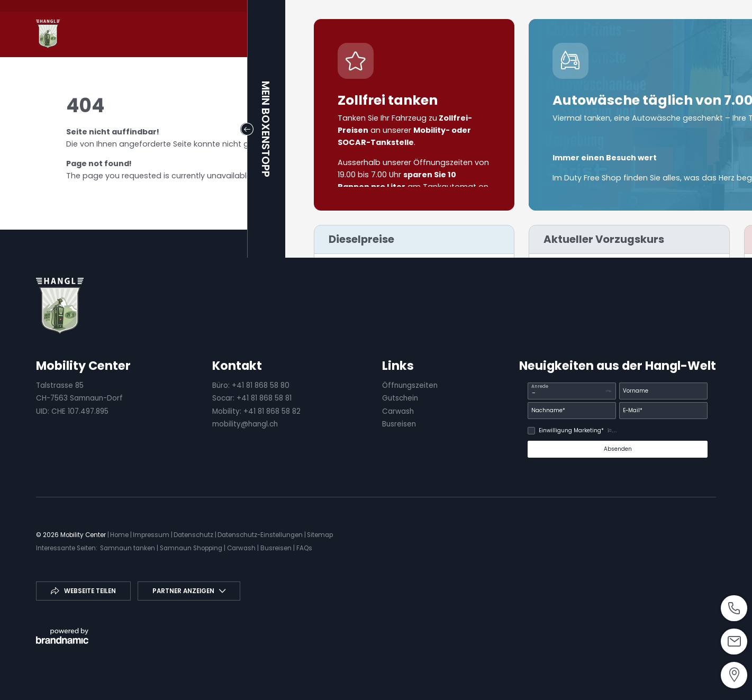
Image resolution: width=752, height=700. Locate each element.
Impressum (152, 535)
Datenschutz (194, 535)
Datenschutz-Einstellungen (261, 535)
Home (120, 535)
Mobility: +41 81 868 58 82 (256, 411)
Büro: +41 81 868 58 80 (251, 385)
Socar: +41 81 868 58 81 (252, 398)
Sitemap (320, 535)
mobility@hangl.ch (245, 424)
